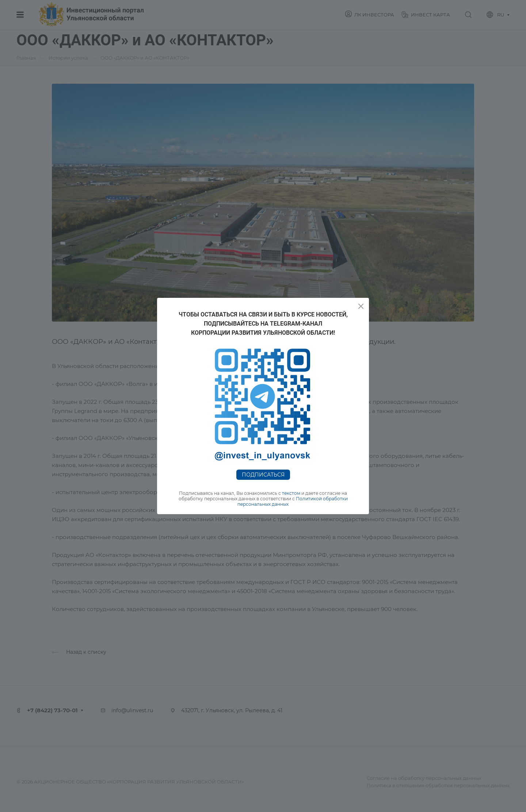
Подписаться (263, 475)
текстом (291, 493)
